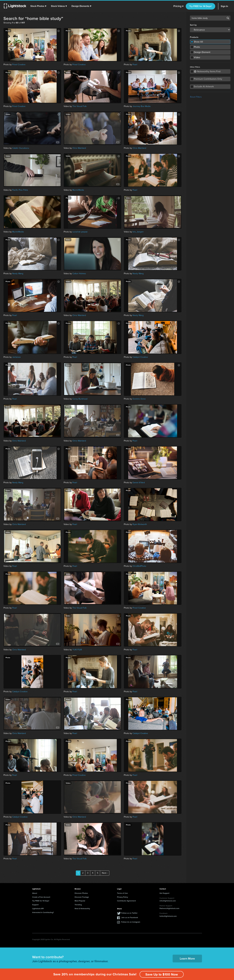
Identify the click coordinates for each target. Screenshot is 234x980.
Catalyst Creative (140, 357)
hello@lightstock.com (168, 916)
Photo (197, 47)
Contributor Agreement (126, 901)
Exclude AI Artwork (204, 86)
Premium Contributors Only (208, 79)
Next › (105, 873)
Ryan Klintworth (140, 524)
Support (35, 905)
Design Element (202, 52)
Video (197, 57)
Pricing (178, 6)
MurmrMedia (78, 190)
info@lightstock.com (168, 901)
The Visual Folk (79, 106)
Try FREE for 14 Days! (200, 6)
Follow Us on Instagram (131, 922)
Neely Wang (18, 274)
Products (194, 37)
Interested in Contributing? (43, 912)
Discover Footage (82, 897)
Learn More (187, 958)
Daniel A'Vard (139, 483)
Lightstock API (38, 908)
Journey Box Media (142, 106)
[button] (39, 6)
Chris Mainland (79, 148)
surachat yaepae (80, 232)
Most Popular (80, 901)
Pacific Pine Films (20, 190)
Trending (78, 905)
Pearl (135, 65)
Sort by (193, 25)
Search (228, 18)
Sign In (224, 6)
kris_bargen (138, 232)
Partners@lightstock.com (169, 908)
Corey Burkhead (80, 399)
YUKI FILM (77, 650)
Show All (198, 42)
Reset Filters (196, 97)
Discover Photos (81, 893)
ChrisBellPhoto (139, 566)
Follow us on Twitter (129, 913)
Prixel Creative (19, 65)
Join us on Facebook (130, 917)
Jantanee (16, 357)
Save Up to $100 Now (162, 974)
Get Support (164, 893)
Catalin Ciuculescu (21, 148)
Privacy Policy (123, 897)
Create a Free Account (41, 897)
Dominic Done (139, 399)
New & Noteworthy (82, 908)
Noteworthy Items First (207, 71)
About (35, 893)
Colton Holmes (79, 274)
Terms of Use (122, 893)
